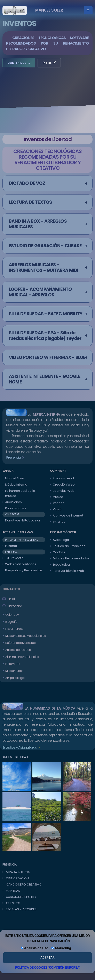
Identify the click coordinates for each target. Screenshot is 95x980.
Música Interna (16, 484)
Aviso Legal (61, 540)
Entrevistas (12, 664)
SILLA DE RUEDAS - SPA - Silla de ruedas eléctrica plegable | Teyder (45, 336)
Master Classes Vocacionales (25, 636)
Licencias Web (64, 491)
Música (58, 497)
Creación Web (64, 484)
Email (11, 599)
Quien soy (12, 615)
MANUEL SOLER (49, 10)
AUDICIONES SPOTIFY (21, 897)
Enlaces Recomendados (71, 558)
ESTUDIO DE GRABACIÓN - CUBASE (45, 246)
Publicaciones (16, 508)
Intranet (59, 522)
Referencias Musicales (20, 643)
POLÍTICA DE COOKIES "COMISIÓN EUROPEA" (47, 967)
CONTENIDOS (19, 63)
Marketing (61, 948)
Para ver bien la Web (68, 571)
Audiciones (13, 502)
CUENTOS (13, 903)
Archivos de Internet (68, 515)
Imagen (59, 503)
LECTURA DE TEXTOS (30, 202)
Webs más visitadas (21, 564)
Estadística (61, 564)
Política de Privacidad (69, 546)
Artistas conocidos (18, 650)
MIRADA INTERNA (18, 872)
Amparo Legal (63, 478)
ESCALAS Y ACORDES (21, 909)
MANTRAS (13, 891)
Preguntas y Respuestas (24, 570)
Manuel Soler (15, 478)
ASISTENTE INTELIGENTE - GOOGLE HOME (45, 379)
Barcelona (15, 606)
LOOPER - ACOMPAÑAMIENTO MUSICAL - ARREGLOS (40, 292)
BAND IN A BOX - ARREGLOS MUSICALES (38, 224)
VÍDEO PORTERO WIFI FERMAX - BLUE (47, 357)
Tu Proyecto (14, 558)
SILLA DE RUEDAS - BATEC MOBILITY (46, 314)
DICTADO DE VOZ (27, 183)
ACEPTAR (47, 958)
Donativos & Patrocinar (23, 520)
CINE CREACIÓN (17, 878)
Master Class (14, 671)
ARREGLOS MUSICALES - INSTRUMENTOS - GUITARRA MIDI (44, 268)
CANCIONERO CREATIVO (24, 884)
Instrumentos (14, 629)
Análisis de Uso (35, 948)
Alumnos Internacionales (22, 657)
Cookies (59, 552)
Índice (49, 63)
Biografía (11, 622)
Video (57, 509)
